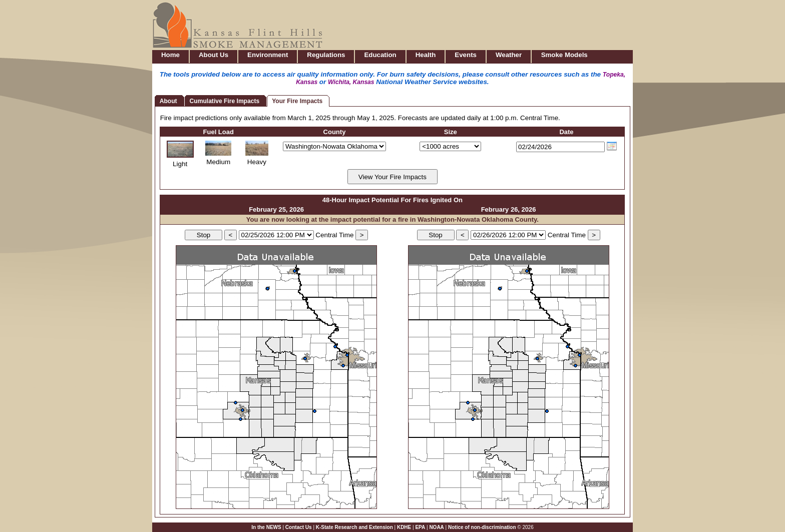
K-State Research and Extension (354, 527)
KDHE (404, 527)
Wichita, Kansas (351, 82)
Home (170, 55)
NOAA (436, 527)
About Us (214, 55)
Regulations (326, 55)
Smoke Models (564, 55)
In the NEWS (266, 527)
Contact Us (299, 527)
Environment (268, 55)
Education (380, 55)
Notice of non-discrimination (482, 527)
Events (466, 55)
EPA (420, 527)
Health (426, 55)
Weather (509, 55)
